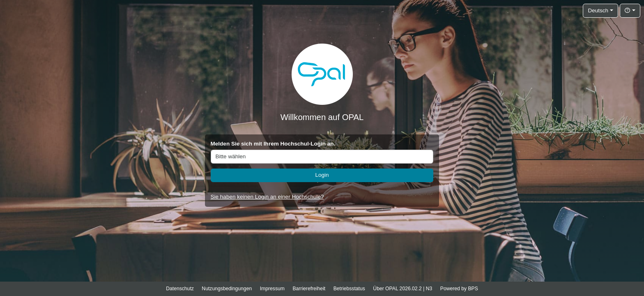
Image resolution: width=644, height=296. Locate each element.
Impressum (272, 289)
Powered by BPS (459, 289)
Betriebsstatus (349, 289)
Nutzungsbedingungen (227, 289)
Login (322, 175)
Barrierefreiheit (309, 289)
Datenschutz (180, 289)
